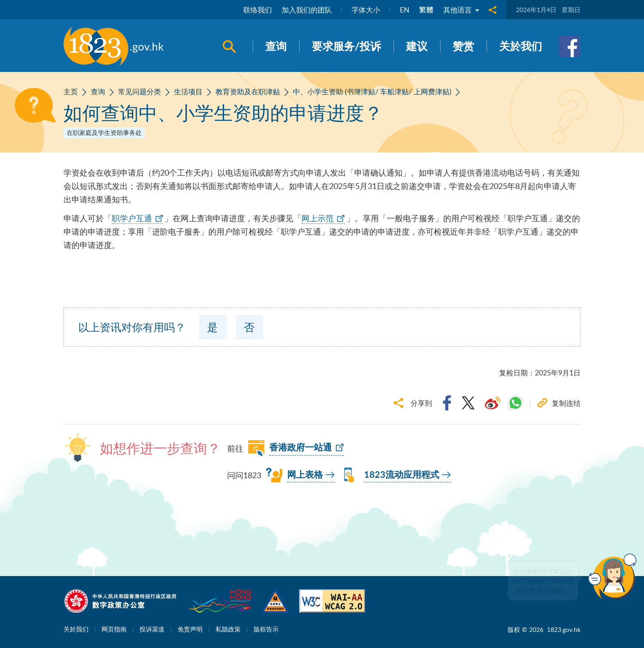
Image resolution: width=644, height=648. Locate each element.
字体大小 (366, 10)
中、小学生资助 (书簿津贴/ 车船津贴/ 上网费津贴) (372, 92)
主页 (71, 92)
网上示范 (318, 218)
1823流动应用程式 (402, 475)
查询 (98, 92)
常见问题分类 (140, 92)
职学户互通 (132, 218)
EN (405, 10)
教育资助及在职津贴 (248, 92)
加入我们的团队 (307, 10)
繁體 (426, 10)
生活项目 (188, 92)
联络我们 (258, 10)
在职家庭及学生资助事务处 (104, 133)
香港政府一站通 (301, 448)
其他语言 (461, 10)
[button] (614, 576)
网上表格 (305, 475)
